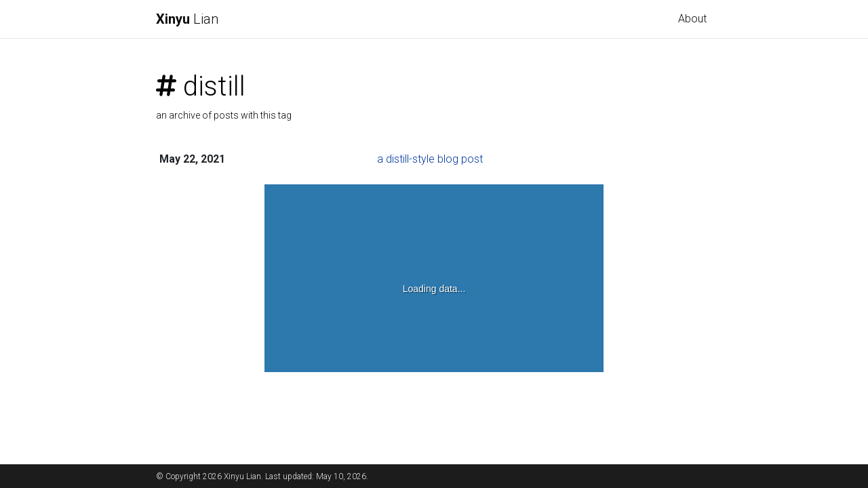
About (692, 19)
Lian (187, 19)
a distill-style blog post (430, 159)
